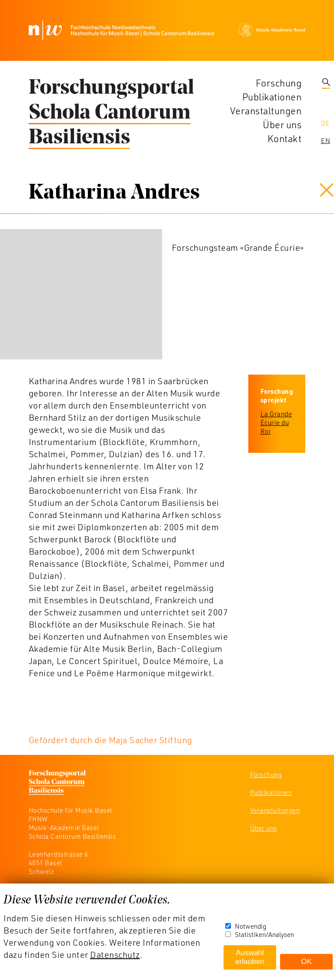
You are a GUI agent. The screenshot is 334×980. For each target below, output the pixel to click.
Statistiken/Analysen (264, 934)
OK (306, 962)
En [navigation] (326, 140)
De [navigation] (325, 123)
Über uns (282, 125)
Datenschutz (115, 954)
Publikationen (272, 97)
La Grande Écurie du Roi (276, 422)
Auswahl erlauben (250, 957)
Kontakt (285, 138)
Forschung (279, 83)
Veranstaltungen (266, 111)
